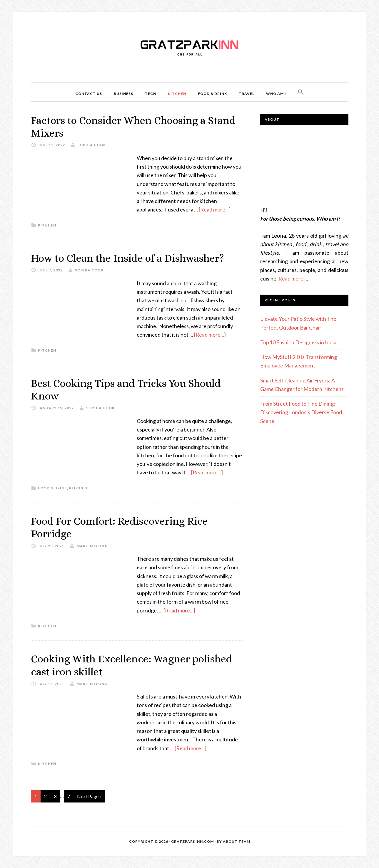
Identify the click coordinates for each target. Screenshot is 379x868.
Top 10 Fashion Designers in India (298, 342)
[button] (301, 92)
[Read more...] (215, 209)
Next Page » (89, 796)
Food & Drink (52, 488)
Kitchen (47, 225)
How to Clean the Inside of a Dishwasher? (127, 258)
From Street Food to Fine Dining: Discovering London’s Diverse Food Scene (301, 412)
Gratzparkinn (190, 47)
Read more (291, 278)
